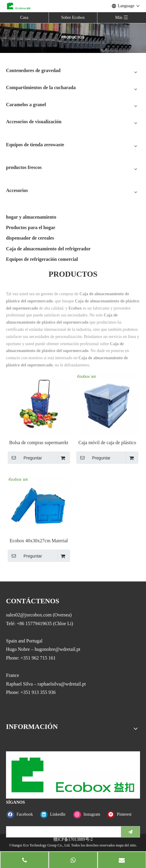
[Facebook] (22, 814)
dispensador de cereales (30, 238)
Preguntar (25, 458)
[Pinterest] (122, 814)
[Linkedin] (56, 814)
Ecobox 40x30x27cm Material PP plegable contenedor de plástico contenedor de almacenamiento (39, 541)
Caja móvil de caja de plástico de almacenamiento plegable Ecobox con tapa (107, 443)
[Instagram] (89, 814)
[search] (62, 832)
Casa (24, 17)
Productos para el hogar (31, 227)
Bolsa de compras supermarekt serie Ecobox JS (39, 443)
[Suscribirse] (130, 832)
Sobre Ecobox (73, 17)
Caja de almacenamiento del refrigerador (48, 249)
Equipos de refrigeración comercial (42, 259)
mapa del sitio (126, 845)
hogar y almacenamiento (31, 217)
